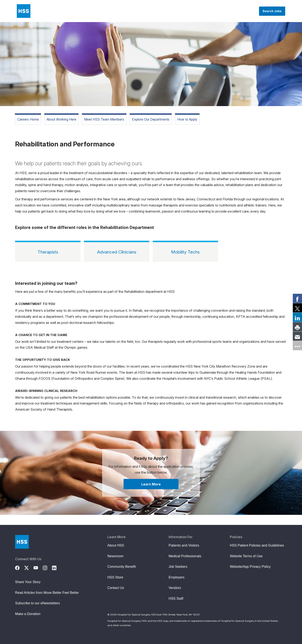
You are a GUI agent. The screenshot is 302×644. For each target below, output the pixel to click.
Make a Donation (28, 614)
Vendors (175, 588)
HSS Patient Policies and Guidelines (257, 545)
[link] (297, 298)
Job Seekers (178, 567)
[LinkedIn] (57, 567)
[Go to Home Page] (22, 542)
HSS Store (115, 577)
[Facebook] (20, 567)
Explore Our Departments (151, 119)
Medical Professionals (185, 556)
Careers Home (28, 119)
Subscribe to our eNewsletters (37, 603)
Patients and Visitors (184, 545)
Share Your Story (28, 582)
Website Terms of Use (246, 556)
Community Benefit (122, 567)
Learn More (151, 484)
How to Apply (187, 119)
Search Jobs (272, 11)
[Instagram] (47, 567)
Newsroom (115, 556)
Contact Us (116, 588)
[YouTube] (38, 567)
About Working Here (61, 119)
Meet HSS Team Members (104, 119)
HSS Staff (176, 599)
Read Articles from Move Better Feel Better (47, 593)
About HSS (116, 545)
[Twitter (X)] (29, 567)
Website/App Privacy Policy (250, 567)
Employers (177, 577)
